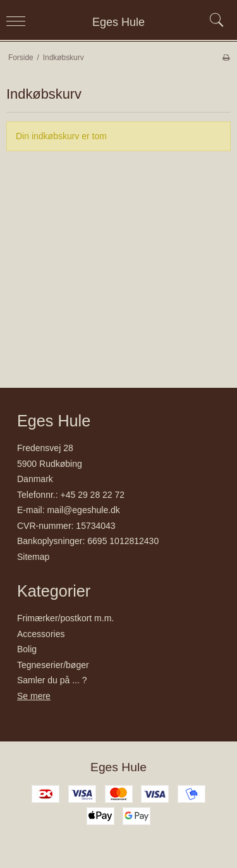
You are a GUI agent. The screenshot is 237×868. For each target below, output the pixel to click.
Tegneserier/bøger (53, 665)
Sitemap (33, 557)
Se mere (34, 696)
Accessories (41, 634)
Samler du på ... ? (52, 680)
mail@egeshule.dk (83, 510)
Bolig (27, 649)
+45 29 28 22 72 (93, 495)
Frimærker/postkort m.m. (65, 618)
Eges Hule (118, 22)
